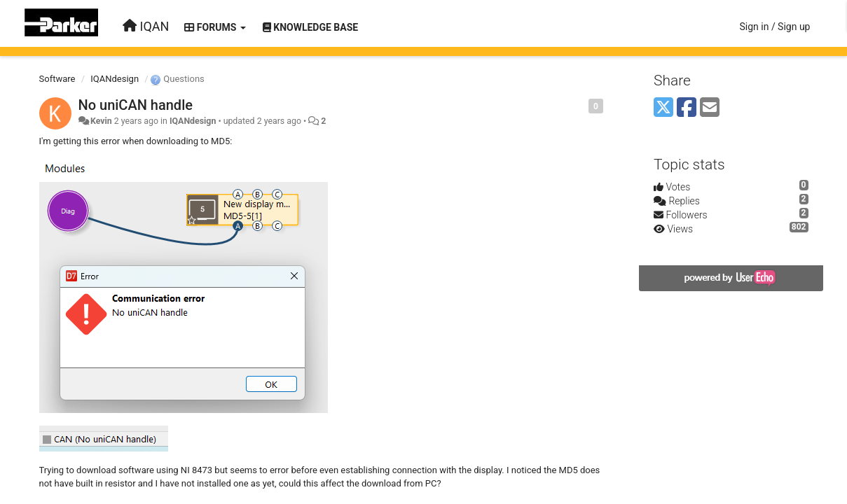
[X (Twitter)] (663, 108)
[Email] (710, 108)
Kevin (101, 121)
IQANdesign (115, 79)
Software (57, 79)
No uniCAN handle (136, 105)
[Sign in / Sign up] (774, 27)
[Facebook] (687, 108)
